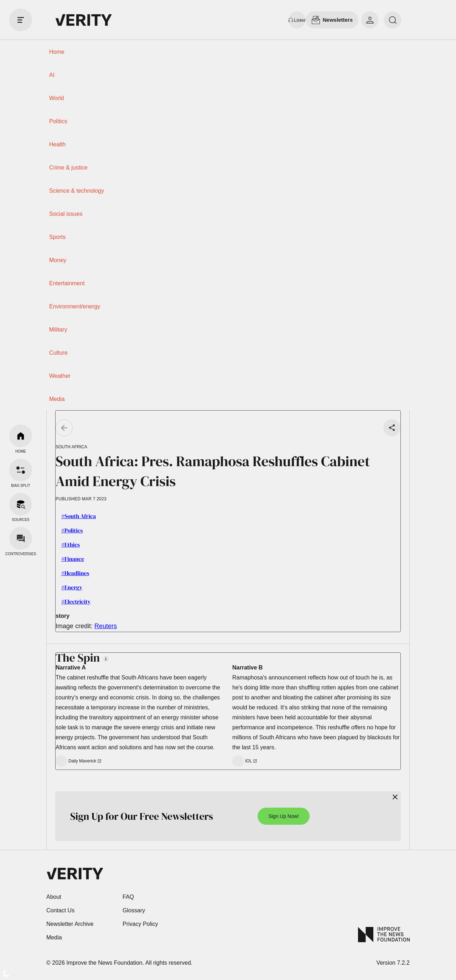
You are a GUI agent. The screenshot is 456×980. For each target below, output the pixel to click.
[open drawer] (21, 20)
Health (57, 144)
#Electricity (76, 601)
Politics (58, 121)
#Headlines (75, 573)
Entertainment (67, 283)
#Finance (73, 559)
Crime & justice (68, 168)
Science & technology (77, 191)
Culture (58, 353)
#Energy (72, 587)
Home (57, 52)
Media (57, 399)
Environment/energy (75, 306)
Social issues (66, 214)
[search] (393, 20)
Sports (57, 237)
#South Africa (79, 516)
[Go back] (64, 428)
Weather (60, 376)
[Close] (395, 797)
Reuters (106, 626)
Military (58, 330)
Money (58, 260)
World (57, 98)
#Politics (72, 530)
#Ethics (71, 544)
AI (52, 75)
